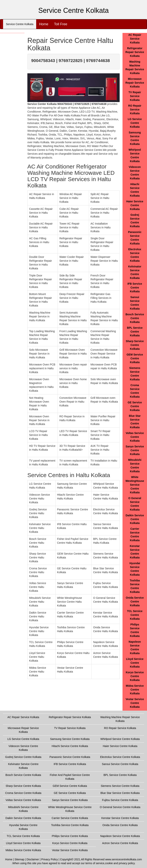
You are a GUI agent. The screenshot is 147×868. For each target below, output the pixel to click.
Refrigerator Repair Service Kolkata (135, 52)
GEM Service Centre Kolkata (135, 358)
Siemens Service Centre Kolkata (120, 786)
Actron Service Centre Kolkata (120, 843)
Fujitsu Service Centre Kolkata (120, 800)
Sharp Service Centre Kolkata (135, 345)
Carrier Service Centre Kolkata (70, 818)
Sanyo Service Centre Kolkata (135, 450)
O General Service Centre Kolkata (120, 807)
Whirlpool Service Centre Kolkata (120, 739)
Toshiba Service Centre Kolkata (70, 825)
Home (44, 24)
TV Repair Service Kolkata (135, 96)
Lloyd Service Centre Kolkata (135, 663)
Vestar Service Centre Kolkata (135, 703)
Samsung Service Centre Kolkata (70, 739)
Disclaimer (33, 859)
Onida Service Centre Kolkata (135, 602)
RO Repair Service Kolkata (135, 110)
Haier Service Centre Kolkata (135, 205)
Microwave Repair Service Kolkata (135, 83)
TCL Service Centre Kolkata (135, 615)
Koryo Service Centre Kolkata (135, 676)
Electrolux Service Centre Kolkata (120, 757)
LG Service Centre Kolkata (135, 123)
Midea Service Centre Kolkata (135, 690)
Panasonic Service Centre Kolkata (70, 757)
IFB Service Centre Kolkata (135, 288)
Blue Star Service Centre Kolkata (120, 793)
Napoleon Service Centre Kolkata (120, 836)
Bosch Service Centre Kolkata (135, 318)
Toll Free (61, 24)
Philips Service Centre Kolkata (70, 836)
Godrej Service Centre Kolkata (23, 757)
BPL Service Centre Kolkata (135, 332)
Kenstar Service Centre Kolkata (120, 818)
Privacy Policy (49, 859)
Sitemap (19, 859)
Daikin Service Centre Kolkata (135, 519)
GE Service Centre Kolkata (135, 406)
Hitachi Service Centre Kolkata (70, 746)
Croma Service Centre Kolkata (23, 793)
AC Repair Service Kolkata (135, 39)
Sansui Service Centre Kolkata (120, 764)
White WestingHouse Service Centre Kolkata (135, 485)
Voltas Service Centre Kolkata (135, 437)
